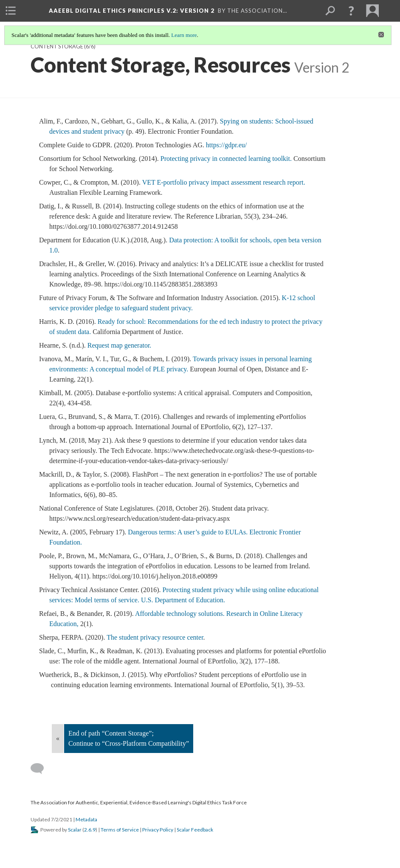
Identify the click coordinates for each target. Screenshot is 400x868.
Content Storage (57, 46)
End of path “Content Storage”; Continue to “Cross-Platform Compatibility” (129, 738)
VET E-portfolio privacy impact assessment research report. (224, 182)
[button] (351, 11)
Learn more (184, 35)
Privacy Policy (158, 830)
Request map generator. (120, 345)
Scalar (75, 830)
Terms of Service (120, 830)
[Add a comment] (41, 769)
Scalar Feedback (195, 830)
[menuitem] (11, 11)
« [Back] (58, 738)
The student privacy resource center (155, 637)
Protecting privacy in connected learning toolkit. (227, 159)
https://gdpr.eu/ (227, 145)
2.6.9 (90, 830)
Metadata (86, 819)
